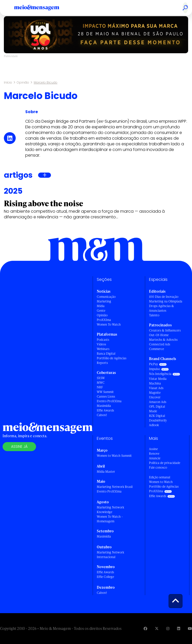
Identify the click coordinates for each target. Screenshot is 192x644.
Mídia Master (106, 472)
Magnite (155, 393)
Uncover (155, 397)
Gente (101, 311)
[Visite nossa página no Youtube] (190, 628)
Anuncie (155, 458)
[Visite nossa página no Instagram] (168, 628)
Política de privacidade (165, 463)
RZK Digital (157, 416)
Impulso (155, 369)
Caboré (102, 415)
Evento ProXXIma (109, 401)
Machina (155, 383)
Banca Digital (106, 354)
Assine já (19, 446)
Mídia (101, 306)
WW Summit (105, 392)
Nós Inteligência (160, 374)
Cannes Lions (106, 396)
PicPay (154, 364)
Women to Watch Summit (114, 456)
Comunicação (106, 297)
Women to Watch (161, 482)
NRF (100, 387)
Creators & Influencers (165, 330)
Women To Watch (109, 324)
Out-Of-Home (159, 335)
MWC (101, 383)
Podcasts (103, 340)
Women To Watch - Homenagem (110, 519)
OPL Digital (157, 406)
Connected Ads (160, 344)
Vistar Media (158, 379)
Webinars (103, 349)
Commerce (156, 349)
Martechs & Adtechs (163, 340)
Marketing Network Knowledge (110, 510)
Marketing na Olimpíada (166, 301)
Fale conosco (158, 467)
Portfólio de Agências (112, 358)
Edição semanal (160, 477)
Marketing (104, 301)
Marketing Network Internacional (110, 555)
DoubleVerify (158, 420)
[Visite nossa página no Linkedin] (179, 628)
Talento (154, 315)
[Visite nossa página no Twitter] (157, 628)
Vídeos (101, 344)
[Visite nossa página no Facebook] (145, 628)
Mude (153, 411)
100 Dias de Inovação (164, 297)
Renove (154, 454)
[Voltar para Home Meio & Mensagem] (42, 8)
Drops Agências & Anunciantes (162, 308)
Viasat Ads (156, 388)
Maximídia (104, 406)
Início (8, 82)
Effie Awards (105, 410)
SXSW (101, 378)
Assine (153, 449)
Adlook (154, 425)
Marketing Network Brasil (115, 487)
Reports (102, 363)
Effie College (105, 577)
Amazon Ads (158, 402)
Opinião (23, 82)
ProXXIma (104, 320)
